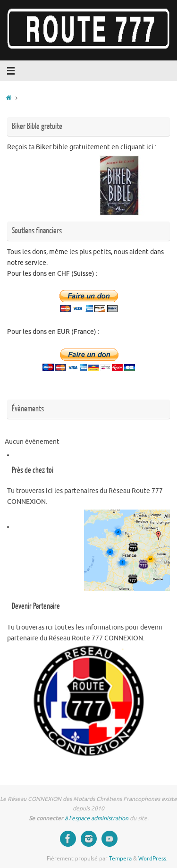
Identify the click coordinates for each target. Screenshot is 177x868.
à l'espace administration (97, 818)
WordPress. (153, 859)
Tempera (120, 859)
